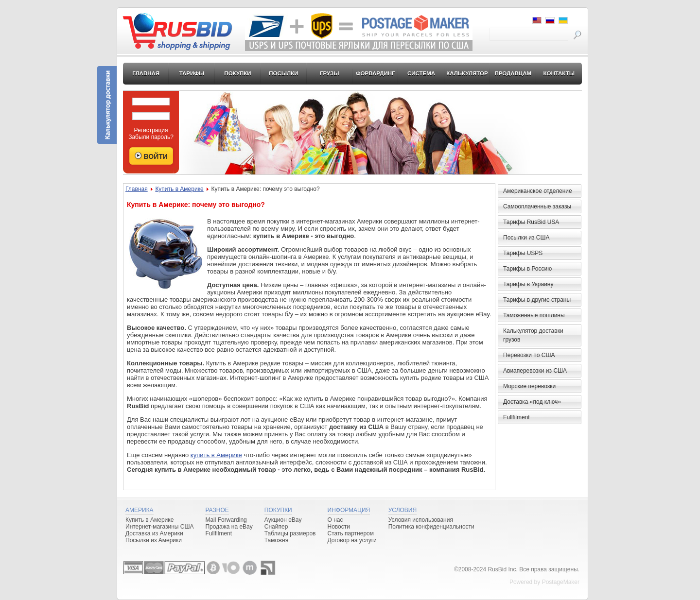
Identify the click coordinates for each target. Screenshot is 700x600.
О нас (335, 520)
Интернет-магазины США (159, 527)
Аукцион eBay (283, 520)
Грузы (330, 73)
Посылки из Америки (154, 540)
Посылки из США (526, 238)
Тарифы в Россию (527, 269)
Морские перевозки (529, 386)
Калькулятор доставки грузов (533, 335)
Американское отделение (538, 191)
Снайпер (276, 527)
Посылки (283, 73)
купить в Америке (216, 455)
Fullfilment (516, 417)
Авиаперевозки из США (535, 371)
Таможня (276, 540)
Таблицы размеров (290, 533)
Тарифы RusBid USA (531, 222)
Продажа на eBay (229, 527)
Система (421, 73)
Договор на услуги (352, 540)
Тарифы (192, 73)
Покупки (237, 73)
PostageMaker (561, 582)
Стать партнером (351, 533)
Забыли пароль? (151, 137)
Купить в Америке (179, 189)
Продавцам (513, 73)
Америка (140, 510)
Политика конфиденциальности (431, 527)
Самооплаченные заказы (537, 206)
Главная (146, 73)
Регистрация (151, 130)
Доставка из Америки (154, 533)
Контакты (559, 73)
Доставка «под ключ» (532, 402)
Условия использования (421, 520)
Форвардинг (376, 73)
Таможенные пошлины (534, 315)
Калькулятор (467, 73)
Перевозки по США (529, 355)
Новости (339, 527)
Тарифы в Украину (528, 284)
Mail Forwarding (226, 520)
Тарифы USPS (523, 253)
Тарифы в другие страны (537, 300)
